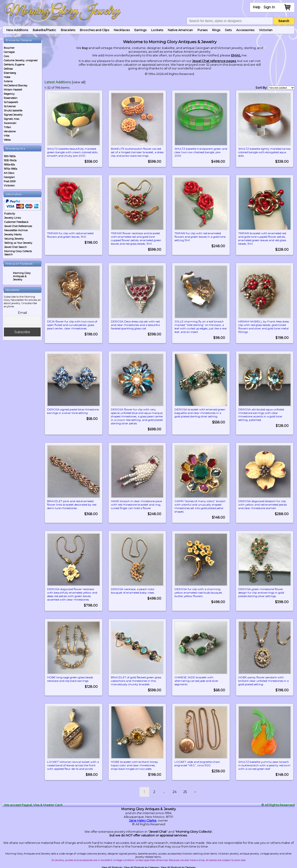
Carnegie (9, 52)
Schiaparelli (11, 102)
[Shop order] (281, 88)
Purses (202, 30)
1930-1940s (10, 160)
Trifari (7, 127)
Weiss (7, 140)
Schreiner (10, 106)
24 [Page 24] (175, 791)
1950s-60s (9, 165)
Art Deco (9, 173)
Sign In (269, 7)
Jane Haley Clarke (143, 819)
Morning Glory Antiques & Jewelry (22, 276)
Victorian (266, 30)
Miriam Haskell (13, 90)
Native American (180, 30)
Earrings (140, 30)
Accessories (245, 30)
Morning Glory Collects (194, 831)
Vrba (7, 136)
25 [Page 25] (185, 791)
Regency (9, 94)
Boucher (9, 48)
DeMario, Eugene (14, 65)
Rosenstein (11, 98)
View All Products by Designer (178, 866)
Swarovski (10, 123)
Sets (228, 30)
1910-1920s (10, 156)
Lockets (157, 30)
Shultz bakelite (13, 111)
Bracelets (68, 30)
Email (22, 313)
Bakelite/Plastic (44, 30)
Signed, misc (12, 119)
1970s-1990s (10, 169)
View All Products (112, 866)
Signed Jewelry (13, 115)
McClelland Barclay (16, 85)
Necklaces (122, 30)
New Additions (17, 30)
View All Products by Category (141, 866)
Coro (6, 56)
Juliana (8, 81)
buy (85, 48)
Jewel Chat (158, 831)
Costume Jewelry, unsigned (21, 60)
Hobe (7, 77)
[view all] (79, 82)
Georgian (9, 177)
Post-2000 (10, 181)
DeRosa (8, 69)
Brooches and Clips (94, 30)
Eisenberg (10, 73)
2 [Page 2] (154, 791)
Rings (216, 30)
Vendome (10, 131)
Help (257, 7)
